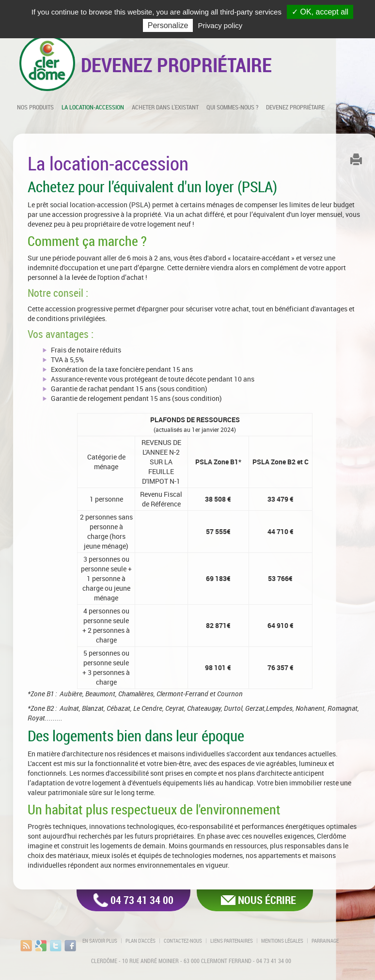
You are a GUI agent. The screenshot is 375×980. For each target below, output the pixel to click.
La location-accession (93, 107)
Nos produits (35, 107)
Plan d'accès (141, 941)
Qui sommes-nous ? (232, 107)
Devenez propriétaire (295, 107)
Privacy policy (220, 25)
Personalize (168, 25)
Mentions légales (282, 941)
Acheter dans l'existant (165, 107)
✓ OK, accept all (320, 12)
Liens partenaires (232, 941)
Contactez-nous (183, 941)
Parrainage (325, 941)
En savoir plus (100, 941)
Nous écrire (267, 900)
